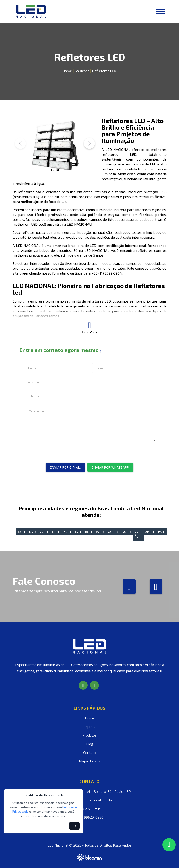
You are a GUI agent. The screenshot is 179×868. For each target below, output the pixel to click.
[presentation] (58, 454)
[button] (89, 143)
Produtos (89, 735)
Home (67, 71)
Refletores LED (104, 71)
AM (147, 532)
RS (87, 532)
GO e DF (137, 535)
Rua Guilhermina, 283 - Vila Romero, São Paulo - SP (90, 791)
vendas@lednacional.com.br (89, 800)
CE (124, 532)
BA (109, 532)
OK (74, 826)
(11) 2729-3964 (89, 809)
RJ (19, 532)
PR (65, 532)
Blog (90, 744)
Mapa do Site (89, 761)
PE (98, 532)
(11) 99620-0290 (90, 817)
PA (160, 532)
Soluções (82, 71)
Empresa (89, 727)
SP (54, 532)
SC (77, 532)
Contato (89, 752)
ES (41, 532)
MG (31, 532)
